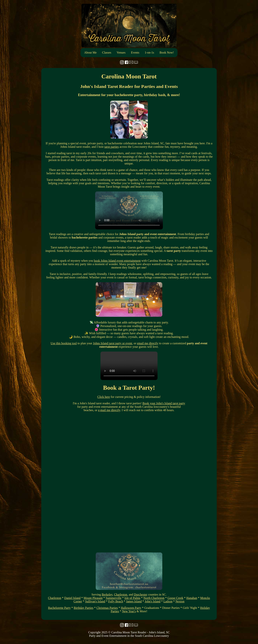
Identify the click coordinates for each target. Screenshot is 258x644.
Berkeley (107, 595)
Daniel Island (72, 598)
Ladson (168, 601)
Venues (121, 53)
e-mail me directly (109, 410)
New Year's (129, 611)
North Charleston (154, 598)
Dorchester (141, 595)
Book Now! (167, 53)
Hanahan (192, 598)
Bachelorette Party (59, 608)
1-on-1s (149, 53)
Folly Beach (116, 601)
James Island (134, 601)
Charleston (121, 595)
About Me (90, 53)
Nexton (180, 601)
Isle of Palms (132, 598)
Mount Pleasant (93, 598)
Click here (104, 397)
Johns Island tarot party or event (113, 343)
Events (135, 53)
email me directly (148, 343)
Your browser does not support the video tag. (129, 210)
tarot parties (111, 147)
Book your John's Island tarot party (164, 403)
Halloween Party (131, 608)
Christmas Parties (107, 608)
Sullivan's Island (95, 601)
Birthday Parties (84, 608)
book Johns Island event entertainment (117, 261)
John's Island (153, 601)
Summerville (113, 598)
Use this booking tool (64, 343)
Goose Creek (175, 598)
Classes (107, 53)
